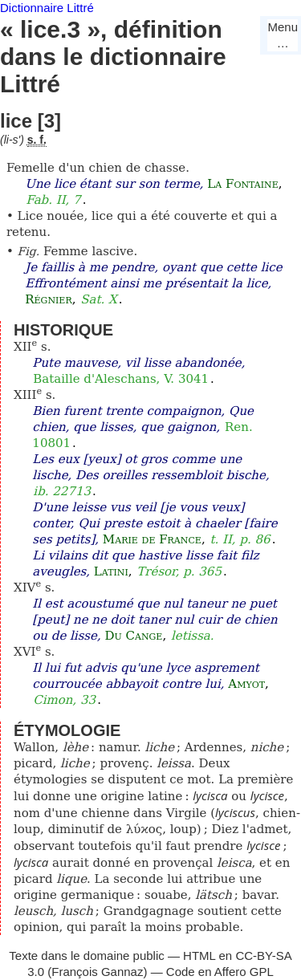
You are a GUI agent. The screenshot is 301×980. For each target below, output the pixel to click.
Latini (111, 571)
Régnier (48, 299)
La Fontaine (242, 184)
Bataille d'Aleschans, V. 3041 (121, 379)
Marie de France (152, 539)
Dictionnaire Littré (47, 8)
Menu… (283, 35)
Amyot (246, 684)
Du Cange (133, 636)
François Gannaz (97, 972)
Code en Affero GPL (220, 972)
